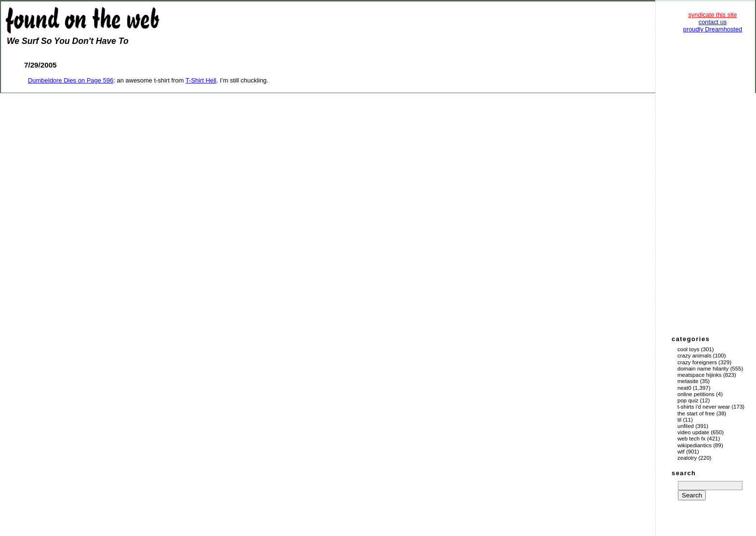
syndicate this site (712, 15)
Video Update (693, 432)
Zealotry (687, 458)
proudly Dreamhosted (713, 29)
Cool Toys (688, 349)
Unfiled (686, 426)
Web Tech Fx (691, 439)
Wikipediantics (695, 445)
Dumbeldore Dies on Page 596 (71, 80)
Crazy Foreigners (697, 362)
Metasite (688, 381)
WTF (681, 452)
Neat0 (684, 388)
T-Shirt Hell (201, 80)
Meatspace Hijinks (700, 375)
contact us (713, 22)
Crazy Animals (694, 356)
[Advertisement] (713, 183)
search (684, 473)
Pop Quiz (688, 400)
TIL (679, 420)
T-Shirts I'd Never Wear (704, 407)
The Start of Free (696, 413)
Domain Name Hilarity (703, 369)
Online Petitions (696, 394)
